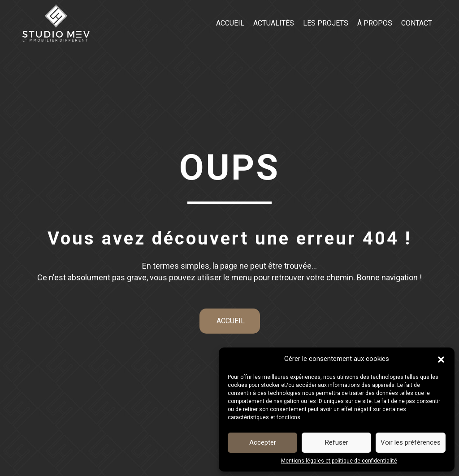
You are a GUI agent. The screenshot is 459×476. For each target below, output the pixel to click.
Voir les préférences (411, 442)
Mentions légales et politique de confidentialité (339, 461)
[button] (441, 359)
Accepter (263, 442)
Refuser (337, 442)
